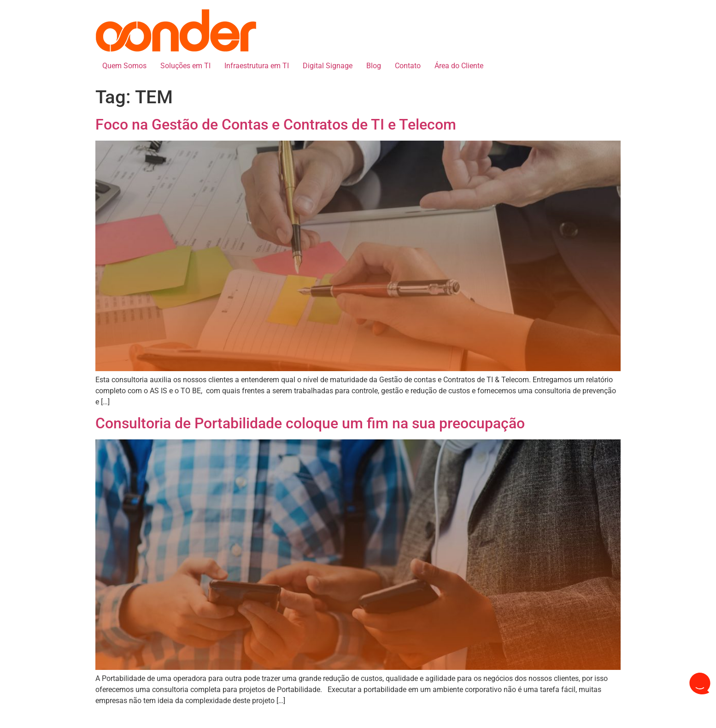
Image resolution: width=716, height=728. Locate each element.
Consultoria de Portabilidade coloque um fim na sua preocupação (310, 423)
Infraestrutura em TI (257, 66)
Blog (374, 66)
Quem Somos (124, 66)
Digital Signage (328, 66)
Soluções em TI (185, 66)
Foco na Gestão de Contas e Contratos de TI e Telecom (276, 124)
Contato (408, 66)
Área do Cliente (459, 66)
